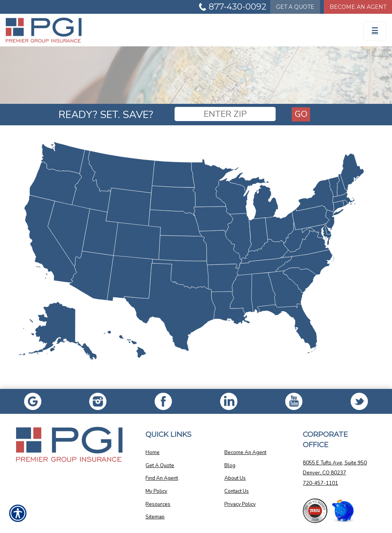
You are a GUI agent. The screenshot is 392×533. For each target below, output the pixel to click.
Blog (230, 466)
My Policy (156, 491)
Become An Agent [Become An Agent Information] (358, 7)
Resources (158, 504)
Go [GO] (301, 114)
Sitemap (155, 517)
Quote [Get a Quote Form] (295, 7)
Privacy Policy (240, 504)
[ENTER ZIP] (225, 114)
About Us (235, 478)
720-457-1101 (320, 483)
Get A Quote (160, 466)
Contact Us (237, 491)
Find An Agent (162, 478)
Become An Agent (245, 453)
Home (153, 453)
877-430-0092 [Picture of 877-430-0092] (238, 7)
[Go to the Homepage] (49, 30)
